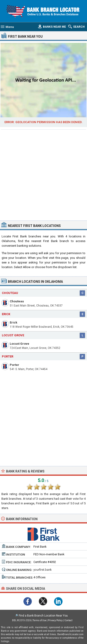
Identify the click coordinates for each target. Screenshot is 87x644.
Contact (68, 620)
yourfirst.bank (43, 570)
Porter (14, 365)
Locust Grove (19, 344)
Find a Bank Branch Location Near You (43, 616)
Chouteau (17, 301)
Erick (13, 322)
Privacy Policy (55, 620)
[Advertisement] (43, 174)
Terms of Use (40, 620)
